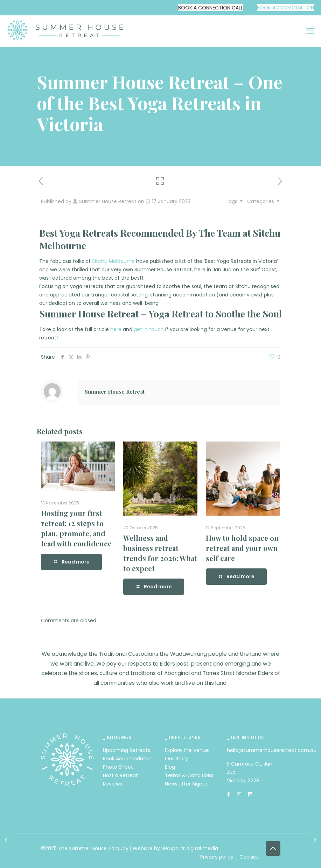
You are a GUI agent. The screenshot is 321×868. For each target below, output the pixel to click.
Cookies (249, 857)
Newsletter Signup (187, 784)
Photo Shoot (118, 767)
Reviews (113, 784)
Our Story (176, 759)
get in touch (149, 329)
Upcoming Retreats (127, 750)
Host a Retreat (120, 775)
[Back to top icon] (273, 848)
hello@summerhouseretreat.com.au (272, 750)
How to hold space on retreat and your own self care (242, 548)
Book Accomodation (128, 759)
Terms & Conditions (189, 775)
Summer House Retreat (108, 201)
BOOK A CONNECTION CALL (211, 8)
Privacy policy (217, 857)
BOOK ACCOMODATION (285, 8)
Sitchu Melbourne (113, 261)
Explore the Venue (187, 750)
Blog (170, 767)
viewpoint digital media (190, 848)
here (116, 329)
